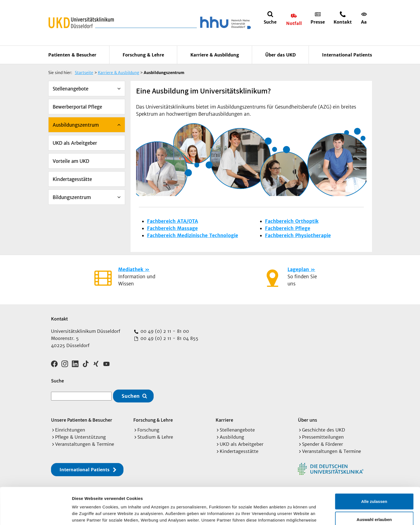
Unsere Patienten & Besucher (82, 420)
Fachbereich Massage (172, 228)
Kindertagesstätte (72, 179)
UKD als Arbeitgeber (75, 143)
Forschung (148, 430)
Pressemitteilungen (323, 437)
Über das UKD (281, 55)
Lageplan (298, 269)
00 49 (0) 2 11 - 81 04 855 (169, 338)
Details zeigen (292, 514)
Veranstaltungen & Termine (85, 444)
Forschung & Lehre (143, 55)
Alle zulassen (374, 465)
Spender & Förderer (322, 444)
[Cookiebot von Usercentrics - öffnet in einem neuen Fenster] (36, 514)
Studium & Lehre (155, 437)
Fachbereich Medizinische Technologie (193, 235)
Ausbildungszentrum (76, 125)
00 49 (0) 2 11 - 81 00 (164, 331)
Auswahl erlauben (374, 483)
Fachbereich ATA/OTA (173, 221)
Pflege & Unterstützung (81, 437)
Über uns (308, 420)
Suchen (131, 396)
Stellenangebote (71, 89)
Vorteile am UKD (71, 161)
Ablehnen (374, 500)
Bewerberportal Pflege (77, 107)
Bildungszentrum (72, 197)
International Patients (347, 55)
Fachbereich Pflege (288, 228)
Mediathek (131, 269)
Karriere (224, 420)
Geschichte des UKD (324, 430)
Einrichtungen (70, 430)
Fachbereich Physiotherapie (298, 235)
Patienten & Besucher (72, 55)
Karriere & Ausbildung (215, 55)
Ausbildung (232, 437)
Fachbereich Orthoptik (292, 221)
